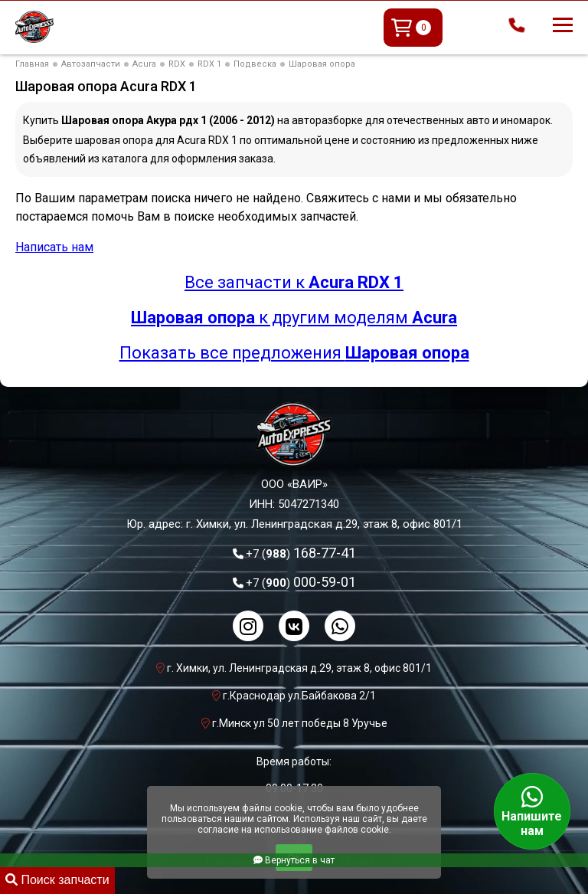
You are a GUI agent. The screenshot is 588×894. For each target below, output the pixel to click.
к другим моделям (294, 318)
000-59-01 (301, 582)
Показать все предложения (294, 353)
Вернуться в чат (294, 860)
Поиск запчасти (57, 880)
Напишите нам (532, 811)
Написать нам (54, 247)
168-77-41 (301, 553)
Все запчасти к (294, 282)
